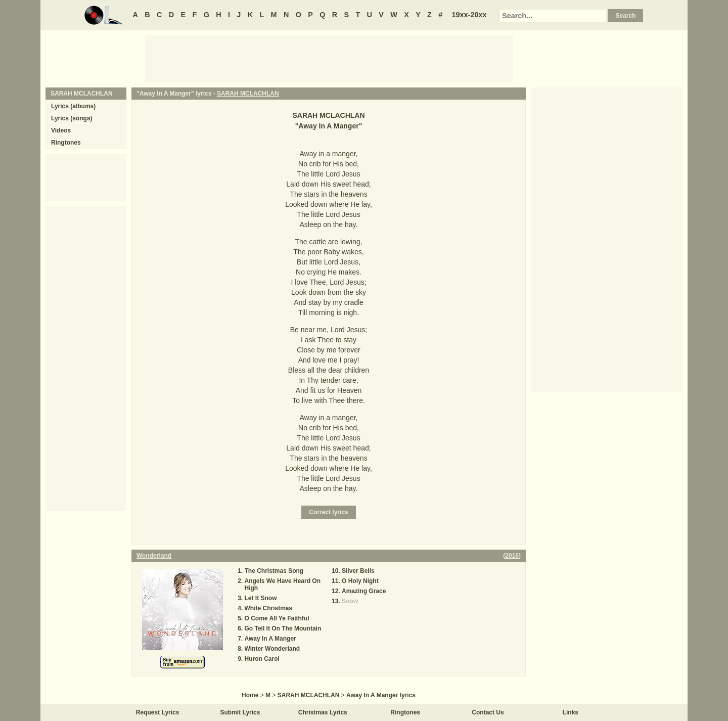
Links (571, 712)
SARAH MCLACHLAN (248, 94)
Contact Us (488, 712)
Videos (61, 130)
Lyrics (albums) (73, 106)
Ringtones (66, 143)
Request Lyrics (158, 712)
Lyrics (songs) (72, 118)
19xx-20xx (469, 15)
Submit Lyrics (240, 712)
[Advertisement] (329, 58)
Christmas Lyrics (323, 712)
